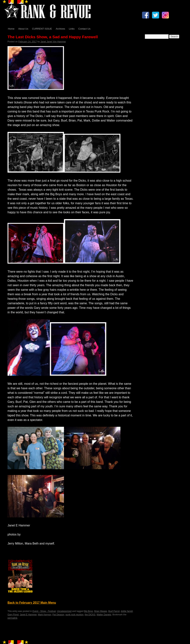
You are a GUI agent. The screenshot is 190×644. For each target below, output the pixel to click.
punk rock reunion (74, 615)
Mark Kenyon (44, 615)
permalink (12, 618)
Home (11, 29)
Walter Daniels (104, 615)
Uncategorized (64, 611)
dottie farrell (127, 611)
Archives (60, 29)
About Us (23, 29)
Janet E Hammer (28, 615)
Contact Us (84, 29)
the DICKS (90, 615)
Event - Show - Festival (44, 611)
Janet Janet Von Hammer (53, 42)
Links (72, 29)
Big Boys (89, 611)
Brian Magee (101, 611)
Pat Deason (58, 615)
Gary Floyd (13, 615)
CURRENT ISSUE (42, 29)
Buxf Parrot (114, 611)
